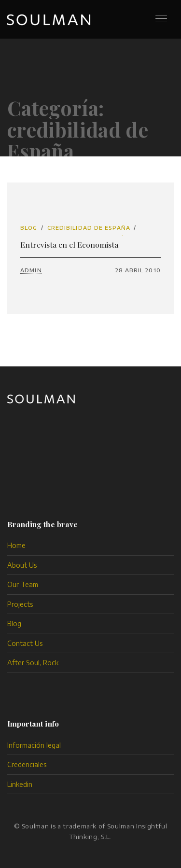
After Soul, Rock (33, 663)
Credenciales (27, 764)
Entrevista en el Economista (69, 245)
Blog (29, 228)
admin (31, 270)
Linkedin (20, 784)
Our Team (23, 584)
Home (16, 545)
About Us (22, 565)
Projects (20, 604)
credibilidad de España (89, 228)
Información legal (34, 745)
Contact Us (25, 643)
